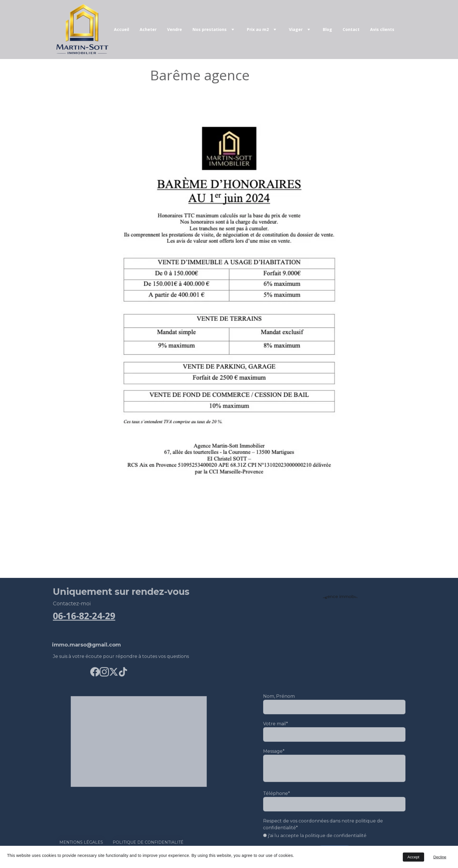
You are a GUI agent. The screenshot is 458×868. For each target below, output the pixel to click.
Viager (296, 30)
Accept (413, 857)
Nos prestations (210, 30)
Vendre (175, 30)
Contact (351, 30)
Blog (327, 30)
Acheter (148, 30)
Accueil (122, 30)
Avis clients (382, 30)
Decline (440, 857)
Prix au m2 (258, 30)
